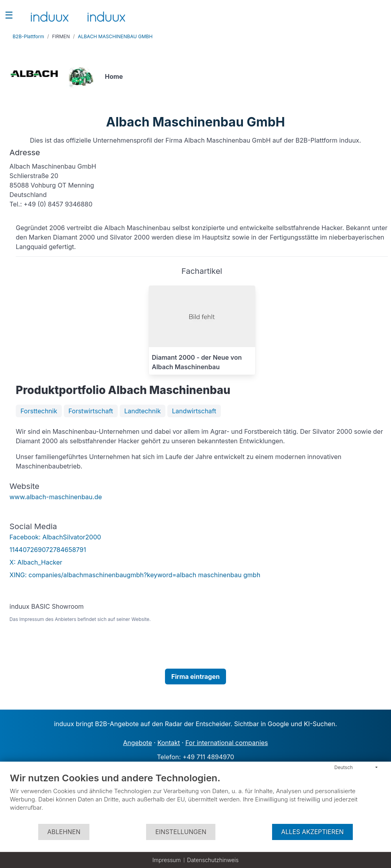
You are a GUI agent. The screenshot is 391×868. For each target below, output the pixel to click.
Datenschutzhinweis (213, 860)
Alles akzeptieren (312, 832)
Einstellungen (181, 832)
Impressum (167, 860)
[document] (195, 798)
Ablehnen (64, 832)
